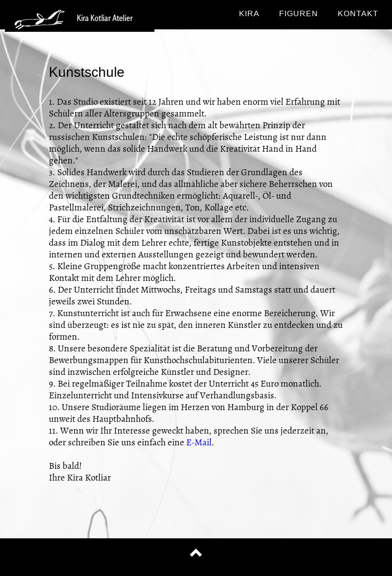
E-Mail (199, 442)
